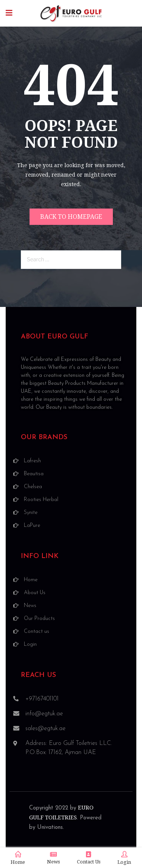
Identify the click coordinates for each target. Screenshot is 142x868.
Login (124, 858)
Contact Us (89, 858)
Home (18, 858)
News (53, 858)
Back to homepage (71, 217)
